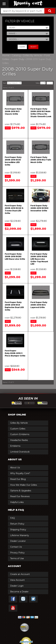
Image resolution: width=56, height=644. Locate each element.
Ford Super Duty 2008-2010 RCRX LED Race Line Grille (15, 256)
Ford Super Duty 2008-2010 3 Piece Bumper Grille (15, 353)
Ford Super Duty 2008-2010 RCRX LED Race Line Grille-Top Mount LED (39, 259)
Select (33, 47)
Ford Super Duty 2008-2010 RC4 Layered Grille (39, 305)
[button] (28, 11)
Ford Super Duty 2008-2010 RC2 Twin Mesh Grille (41, 160)
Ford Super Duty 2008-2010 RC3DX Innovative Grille (39, 208)
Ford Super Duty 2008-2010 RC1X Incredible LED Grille (13, 161)
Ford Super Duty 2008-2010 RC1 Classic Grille (13, 111)
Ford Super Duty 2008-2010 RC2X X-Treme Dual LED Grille (14, 209)
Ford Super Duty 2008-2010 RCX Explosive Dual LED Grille (14, 306)
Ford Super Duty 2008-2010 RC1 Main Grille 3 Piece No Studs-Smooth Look (41, 113)
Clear (22, 47)
